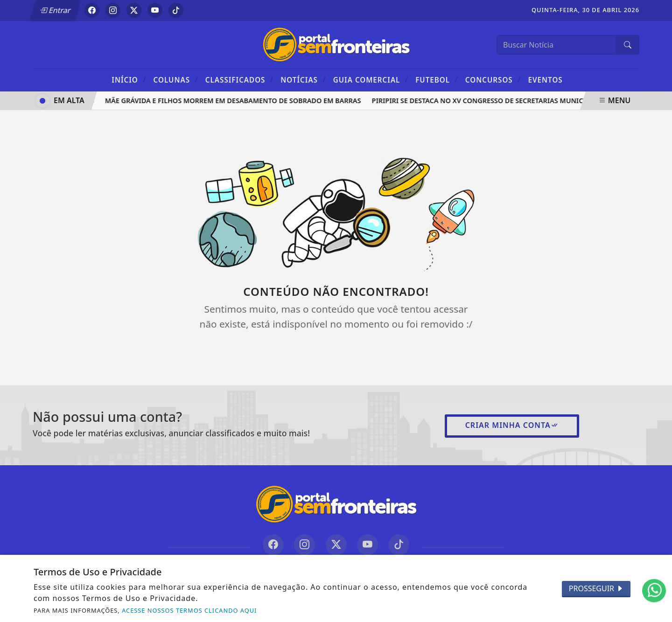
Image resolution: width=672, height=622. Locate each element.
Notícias (303, 80)
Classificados (239, 80)
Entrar (55, 10)
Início (129, 80)
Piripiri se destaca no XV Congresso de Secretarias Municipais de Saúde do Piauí (521, 101)
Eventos (546, 80)
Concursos (493, 80)
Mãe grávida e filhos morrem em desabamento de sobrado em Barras (234, 101)
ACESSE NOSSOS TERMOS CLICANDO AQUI (189, 610)
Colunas (176, 80)
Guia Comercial (371, 80)
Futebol (437, 80)
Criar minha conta (512, 425)
